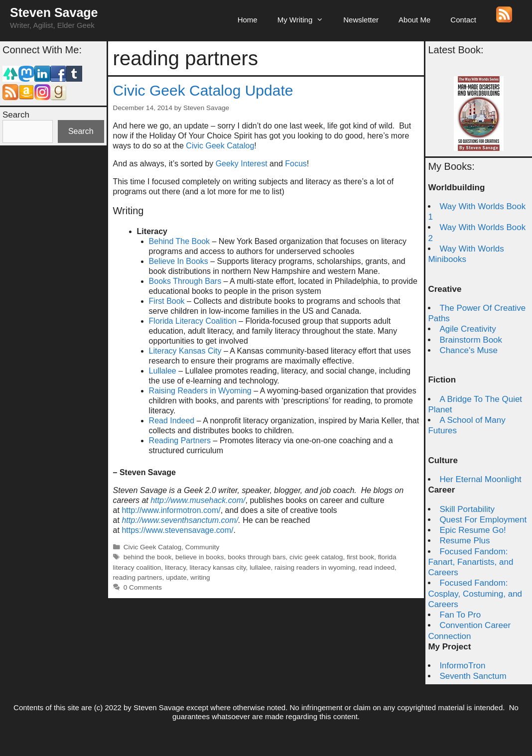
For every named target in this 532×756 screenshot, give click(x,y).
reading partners (138, 577)
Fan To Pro (460, 615)
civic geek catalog (316, 557)
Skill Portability (467, 509)
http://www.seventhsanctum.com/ (180, 520)
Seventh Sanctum (473, 676)
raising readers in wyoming (315, 567)
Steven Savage (54, 12)
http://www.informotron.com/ (171, 510)
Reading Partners (180, 441)
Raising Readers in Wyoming (200, 391)
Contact (463, 20)
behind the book (148, 557)
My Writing (306, 20)
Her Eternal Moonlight (480, 479)
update (176, 577)
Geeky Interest (242, 164)
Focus (296, 164)
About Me (414, 20)
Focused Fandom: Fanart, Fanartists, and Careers (470, 562)
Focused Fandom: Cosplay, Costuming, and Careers (475, 594)
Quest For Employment (483, 520)
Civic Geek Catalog (220, 146)
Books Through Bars (185, 281)
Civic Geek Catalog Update (203, 90)
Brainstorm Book (471, 340)
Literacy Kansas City (185, 351)
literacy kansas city (218, 567)
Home (248, 20)
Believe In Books (179, 261)
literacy (175, 567)
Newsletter (361, 20)
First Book (167, 301)
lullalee (260, 567)
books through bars (257, 557)
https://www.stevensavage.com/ (177, 530)
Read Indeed (172, 421)
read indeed (377, 567)
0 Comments (143, 587)
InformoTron (462, 666)
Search (16, 115)
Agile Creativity (467, 329)
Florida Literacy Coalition (193, 321)
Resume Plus (465, 541)
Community (202, 547)
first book (360, 557)
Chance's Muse (468, 350)
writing (200, 577)
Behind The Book (179, 241)
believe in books (200, 557)
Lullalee (163, 371)
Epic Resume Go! (472, 530)
